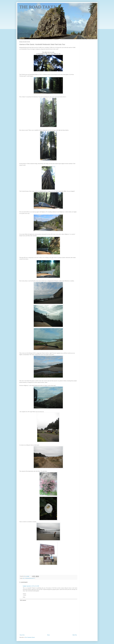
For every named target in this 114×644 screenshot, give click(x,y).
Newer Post (22, 635)
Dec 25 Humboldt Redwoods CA (29, 578)
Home (48, 635)
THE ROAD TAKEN (38, 7)
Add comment (23, 600)
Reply (24, 597)
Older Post (75, 635)
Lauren (25, 586)
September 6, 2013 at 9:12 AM (33, 586)
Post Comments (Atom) (30, 637)
